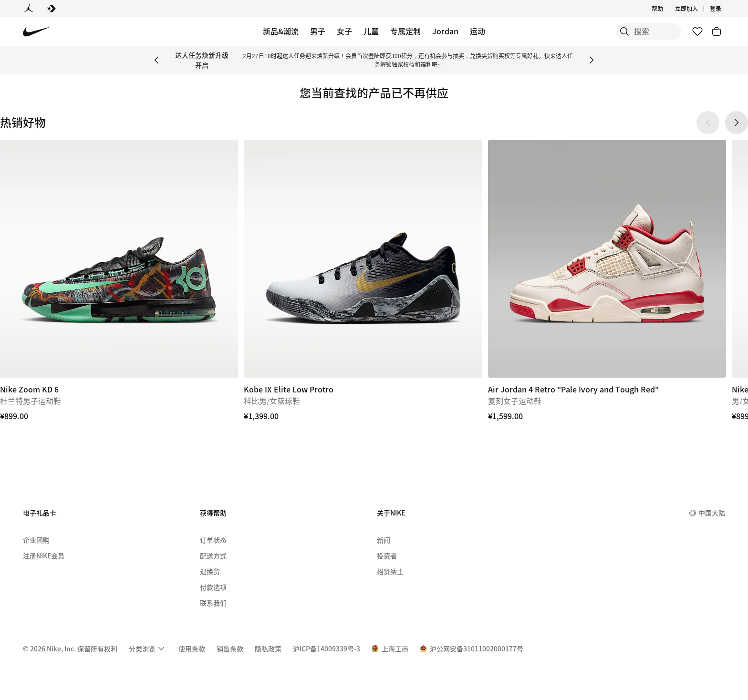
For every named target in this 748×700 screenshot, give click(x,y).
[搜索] (610, 31)
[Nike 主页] (37, 32)
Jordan (445, 31)
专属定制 (405, 31)
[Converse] (52, 9)
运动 (478, 31)
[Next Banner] (592, 60)
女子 (344, 31)
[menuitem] (148, 649)
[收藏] (697, 31)
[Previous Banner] (156, 60)
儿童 (371, 31)
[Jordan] (29, 9)
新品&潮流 (281, 31)
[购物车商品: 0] (717, 31)
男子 (318, 31)
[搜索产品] (648, 31)
